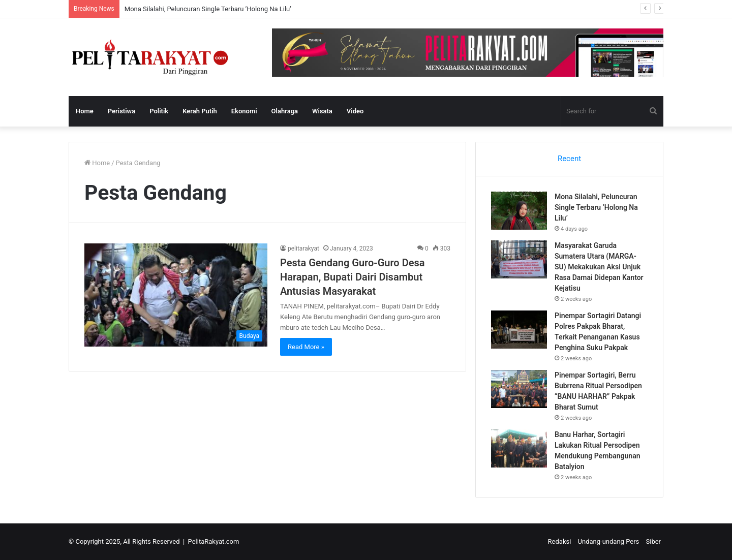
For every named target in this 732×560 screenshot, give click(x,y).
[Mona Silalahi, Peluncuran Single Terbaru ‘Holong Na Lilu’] (519, 211)
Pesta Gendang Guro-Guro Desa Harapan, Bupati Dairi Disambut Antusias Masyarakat (352, 277)
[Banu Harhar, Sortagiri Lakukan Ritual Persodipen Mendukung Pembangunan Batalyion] (519, 448)
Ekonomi (244, 111)
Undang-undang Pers (609, 541)
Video (355, 111)
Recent (569, 159)
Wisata (322, 111)
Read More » (306, 347)
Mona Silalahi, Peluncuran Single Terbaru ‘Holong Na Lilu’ (208, 9)
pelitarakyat (303, 248)
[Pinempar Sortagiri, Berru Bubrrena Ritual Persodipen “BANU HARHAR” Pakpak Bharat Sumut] (519, 389)
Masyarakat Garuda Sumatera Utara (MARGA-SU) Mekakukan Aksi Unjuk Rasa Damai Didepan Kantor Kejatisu (599, 267)
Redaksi (560, 541)
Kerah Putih (200, 111)
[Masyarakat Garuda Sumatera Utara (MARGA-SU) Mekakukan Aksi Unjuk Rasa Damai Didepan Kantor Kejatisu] (519, 259)
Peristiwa (121, 111)
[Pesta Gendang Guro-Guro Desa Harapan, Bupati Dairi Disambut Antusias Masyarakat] (176, 295)
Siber (653, 541)
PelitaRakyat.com (214, 541)
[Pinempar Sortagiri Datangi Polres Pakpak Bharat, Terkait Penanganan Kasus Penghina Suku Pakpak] (519, 330)
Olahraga (285, 111)
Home (85, 111)
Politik (159, 111)
